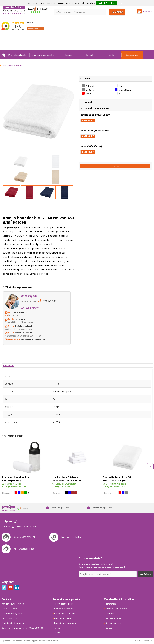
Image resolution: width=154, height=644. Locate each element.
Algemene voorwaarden (12, 641)
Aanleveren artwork (115, 618)
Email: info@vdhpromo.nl (13, 623)
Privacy (27, 641)
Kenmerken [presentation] (9, 365)
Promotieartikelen (18, 55)
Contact (109, 628)
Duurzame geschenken (43, 55)
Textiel (89, 55)
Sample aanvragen (114, 623)
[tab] (9, 365)
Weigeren (123, 3)
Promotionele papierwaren (67, 623)
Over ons (110, 613)
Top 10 (111, 55)
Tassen (68, 55)
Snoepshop (132, 55)
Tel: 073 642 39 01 (9, 618)
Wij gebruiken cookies (40, 641)
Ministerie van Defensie (116, 609)
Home (4, 55)
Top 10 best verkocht (64, 604)
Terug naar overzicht (13, 66)
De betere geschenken (65, 609)
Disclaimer (56, 641)
